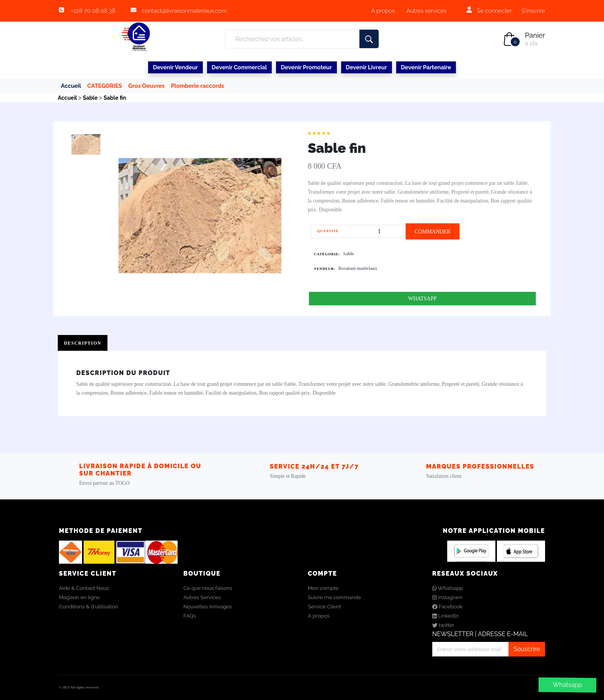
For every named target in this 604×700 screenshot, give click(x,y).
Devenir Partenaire (426, 67)
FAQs (190, 616)
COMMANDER (432, 232)
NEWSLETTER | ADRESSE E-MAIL (480, 634)
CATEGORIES (105, 86)
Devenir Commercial (239, 67)
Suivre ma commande (334, 597)
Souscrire (527, 649)
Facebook (447, 606)
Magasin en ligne (79, 597)
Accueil (71, 86)
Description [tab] (83, 343)
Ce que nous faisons (208, 588)
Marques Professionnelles (480, 466)
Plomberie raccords (198, 86)
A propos (383, 11)
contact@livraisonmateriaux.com (184, 11)
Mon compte (323, 588)
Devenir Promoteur (306, 67)
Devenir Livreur (367, 67)
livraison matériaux (358, 268)
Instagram (447, 597)
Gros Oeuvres (147, 86)
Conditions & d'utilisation (89, 606)
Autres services (426, 11)
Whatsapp (568, 685)
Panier (535, 35)
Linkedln (445, 616)
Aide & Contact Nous (84, 588)
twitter (443, 625)
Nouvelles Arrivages (208, 606)
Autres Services (202, 597)
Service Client (324, 606)
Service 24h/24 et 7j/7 (314, 466)
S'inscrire (533, 11)
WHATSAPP (423, 299)
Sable (349, 254)
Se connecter (494, 11)
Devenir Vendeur (175, 67)
